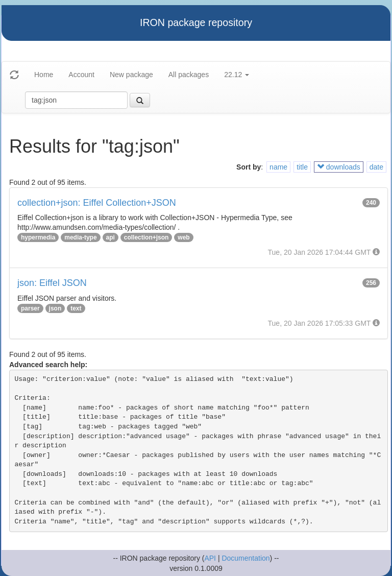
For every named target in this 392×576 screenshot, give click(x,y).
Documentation (246, 558)
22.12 (237, 75)
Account (81, 75)
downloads (339, 167)
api (111, 237)
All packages (189, 75)
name (278, 167)
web (183, 237)
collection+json (146, 237)
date (376, 167)
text (76, 308)
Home (44, 75)
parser (30, 308)
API (210, 558)
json (55, 308)
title (302, 167)
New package (131, 75)
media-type (80, 237)
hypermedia (38, 237)
